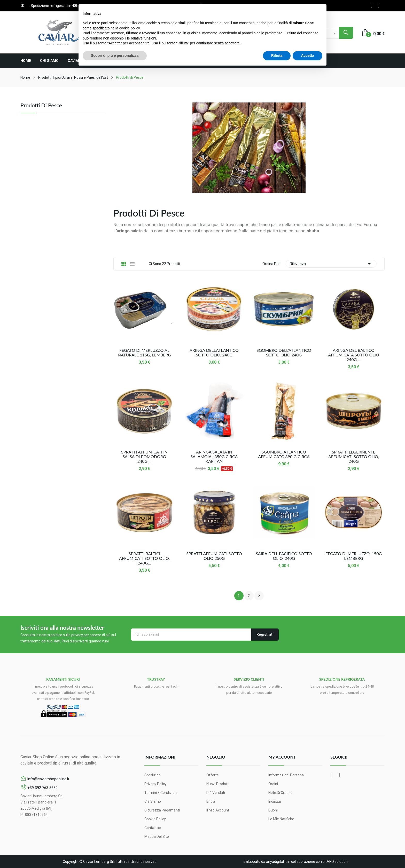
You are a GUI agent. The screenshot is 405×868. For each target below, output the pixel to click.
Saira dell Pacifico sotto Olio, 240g (284, 556)
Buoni (273, 810)
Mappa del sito (157, 837)
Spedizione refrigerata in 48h (54, 6)
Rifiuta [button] (277, 55)
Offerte (213, 775)
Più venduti (216, 793)
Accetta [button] (307, 55)
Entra (211, 801)
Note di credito (281, 793)
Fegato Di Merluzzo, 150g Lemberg (354, 556)
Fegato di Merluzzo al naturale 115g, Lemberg (144, 353)
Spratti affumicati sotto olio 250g (214, 556)
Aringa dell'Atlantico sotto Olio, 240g (214, 353)
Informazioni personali (287, 775)
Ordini (273, 784)
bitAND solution (335, 862)
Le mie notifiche (281, 819)
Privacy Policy (155, 784)
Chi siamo (153, 801)
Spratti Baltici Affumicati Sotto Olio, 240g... (144, 558)
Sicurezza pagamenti (162, 810)
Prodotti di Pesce (41, 105)
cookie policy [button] (130, 28)
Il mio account (218, 810)
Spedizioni (153, 775)
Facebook (371, 6)
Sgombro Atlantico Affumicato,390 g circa (284, 454)
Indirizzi (275, 801)
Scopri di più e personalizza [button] (115, 55)
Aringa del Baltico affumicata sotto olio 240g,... (354, 355)
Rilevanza (331, 264)
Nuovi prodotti (218, 784)
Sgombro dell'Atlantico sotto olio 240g (284, 353)
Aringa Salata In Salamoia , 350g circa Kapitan (214, 457)
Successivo (259, 596)
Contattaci (153, 828)
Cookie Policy (155, 819)
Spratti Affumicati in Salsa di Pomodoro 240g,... (144, 457)
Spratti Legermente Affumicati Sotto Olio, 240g (354, 457)
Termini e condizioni (161, 793)
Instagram (379, 6)
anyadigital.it (276, 862)
